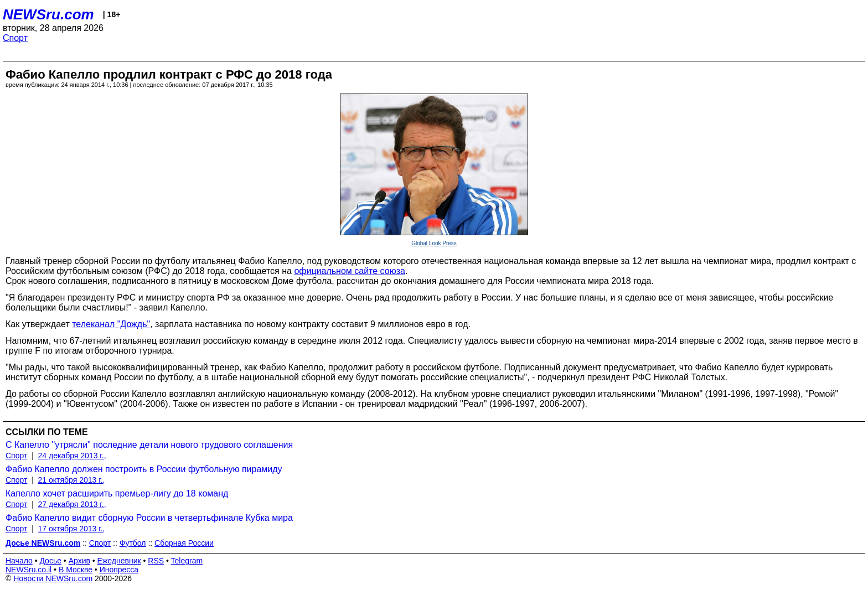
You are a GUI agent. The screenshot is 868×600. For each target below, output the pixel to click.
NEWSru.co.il (29, 570)
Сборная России (184, 543)
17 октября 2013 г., (72, 529)
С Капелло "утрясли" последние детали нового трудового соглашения (149, 445)
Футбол (133, 543)
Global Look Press (434, 243)
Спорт (15, 38)
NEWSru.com (48, 14)
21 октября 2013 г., (72, 480)
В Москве (76, 570)
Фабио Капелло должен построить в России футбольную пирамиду (144, 469)
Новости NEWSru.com (53, 578)
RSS (156, 561)
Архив (79, 561)
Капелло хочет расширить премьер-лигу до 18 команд (117, 493)
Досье (50, 561)
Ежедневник (119, 561)
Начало (19, 561)
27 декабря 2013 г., (72, 504)
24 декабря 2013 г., (72, 456)
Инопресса (119, 570)
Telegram (187, 561)
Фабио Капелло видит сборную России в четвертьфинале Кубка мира (149, 518)
